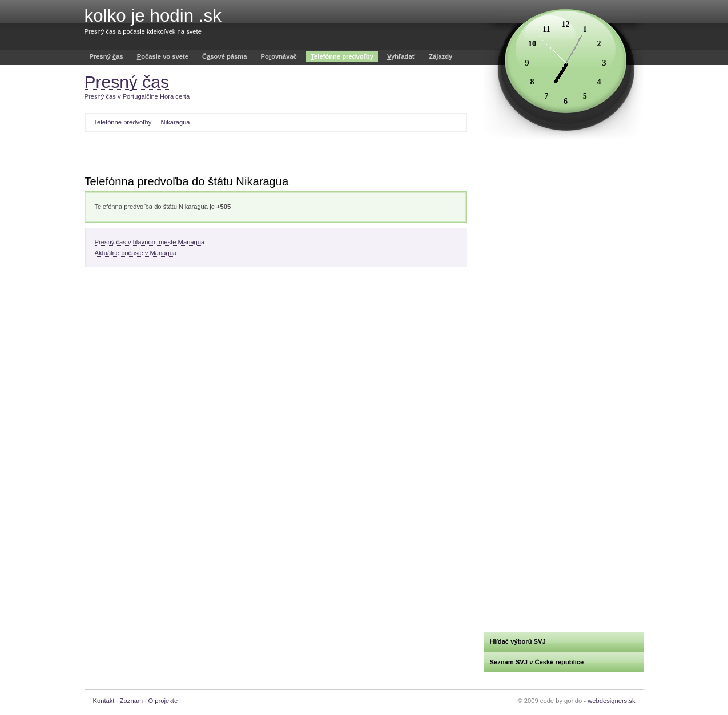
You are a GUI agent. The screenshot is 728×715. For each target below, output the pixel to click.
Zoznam (131, 701)
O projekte (163, 701)
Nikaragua (176, 122)
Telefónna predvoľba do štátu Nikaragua (187, 181)
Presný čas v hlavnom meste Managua (150, 242)
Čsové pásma (224, 56)
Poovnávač (279, 56)
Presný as (106, 56)
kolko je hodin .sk (153, 16)
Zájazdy (441, 56)
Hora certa (175, 96)
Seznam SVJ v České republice (537, 662)
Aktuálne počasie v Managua (136, 253)
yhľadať (401, 56)
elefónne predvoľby (342, 56)
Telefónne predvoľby (123, 122)
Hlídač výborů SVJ (518, 641)
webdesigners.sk (611, 701)
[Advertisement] (276, 155)
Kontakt (104, 701)
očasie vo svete (163, 56)
